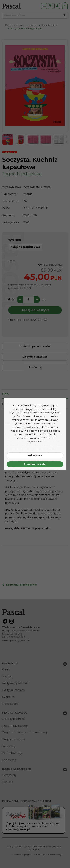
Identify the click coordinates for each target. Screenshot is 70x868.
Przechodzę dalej (35, 464)
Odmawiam (35, 455)
